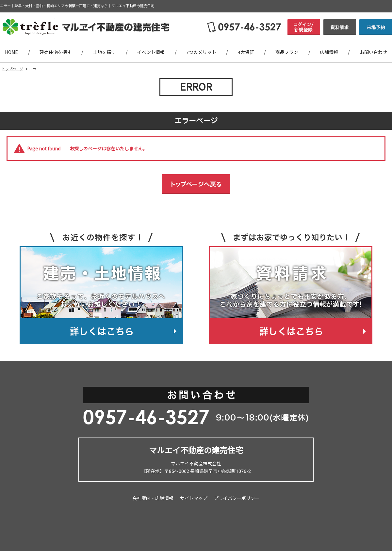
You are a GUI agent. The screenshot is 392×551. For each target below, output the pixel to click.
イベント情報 (151, 52)
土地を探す (105, 52)
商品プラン (287, 52)
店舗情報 (329, 52)
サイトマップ (194, 498)
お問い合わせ (373, 52)
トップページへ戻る (196, 184)
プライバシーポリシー (237, 498)
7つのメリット (201, 52)
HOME (11, 52)
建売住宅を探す (56, 52)
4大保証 (246, 52)
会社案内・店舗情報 (153, 498)
